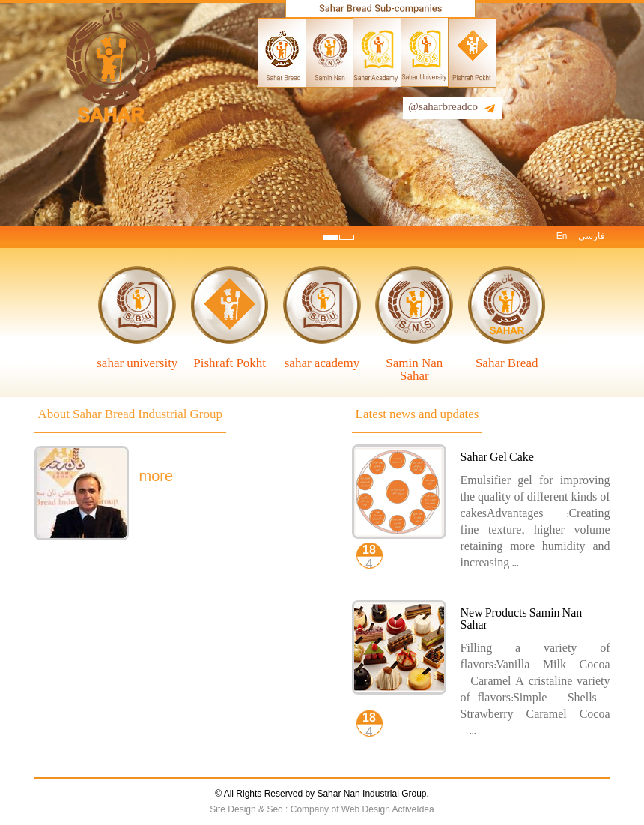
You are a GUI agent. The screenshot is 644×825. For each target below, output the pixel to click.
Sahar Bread (507, 363)
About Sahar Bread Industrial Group (130, 416)
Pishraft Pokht (230, 363)
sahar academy (322, 363)
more (157, 476)
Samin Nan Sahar (414, 369)
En (562, 236)
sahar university (137, 363)
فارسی (592, 236)
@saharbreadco (443, 108)
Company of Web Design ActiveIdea (362, 809)
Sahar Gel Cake (497, 459)
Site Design (234, 809)
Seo (276, 809)
